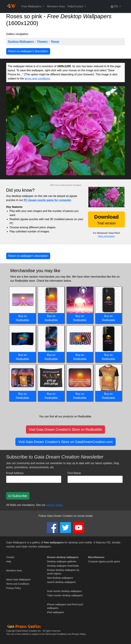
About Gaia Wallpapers (18, 580)
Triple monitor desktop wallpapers (65, 595)
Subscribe (18, 496)
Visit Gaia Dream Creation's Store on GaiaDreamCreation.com (65, 442)
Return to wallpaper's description (28, 51)
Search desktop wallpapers (61, 582)
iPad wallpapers (56, 612)
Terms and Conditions (18, 584)
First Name (74, 473)
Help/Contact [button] (76, 6)
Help (9, 561)
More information (106, 236)
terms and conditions (37, 79)
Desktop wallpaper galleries (62, 561)
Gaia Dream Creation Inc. (29, 631)
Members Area (56, 6)
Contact (10, 557)
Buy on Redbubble (22, 318)
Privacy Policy (14, 588)
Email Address (15, 473)
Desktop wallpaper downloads (63, 566)
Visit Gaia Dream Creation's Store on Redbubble (65, 430)
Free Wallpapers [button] (32, 6)
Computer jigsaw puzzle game (104, 561)
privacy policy (54, 505)
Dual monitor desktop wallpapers (64, 591)
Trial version (106, 220)
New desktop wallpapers (60, 578)
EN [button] (115, 6)
